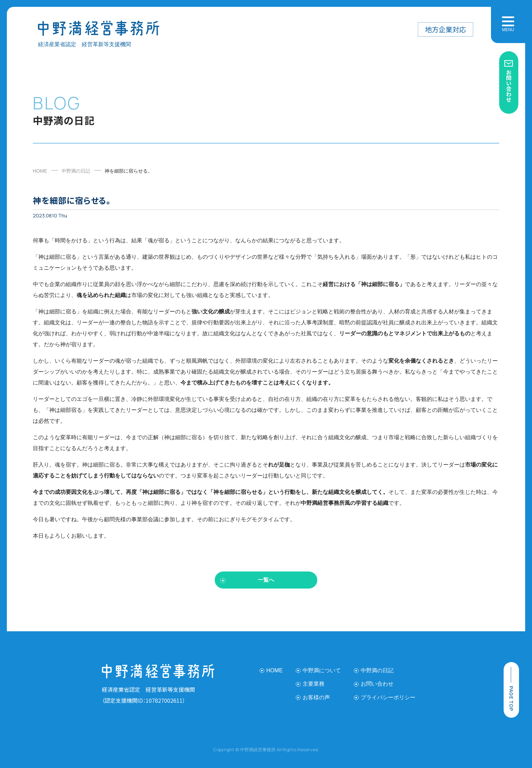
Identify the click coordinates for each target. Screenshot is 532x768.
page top (511, 698)
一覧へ (266, 580)
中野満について (322, 670)
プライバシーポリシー (388, 697)
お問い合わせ (509, 86)
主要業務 (314, 684)
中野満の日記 (76, 171)
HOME (40, 171)
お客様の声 (316, 697)
